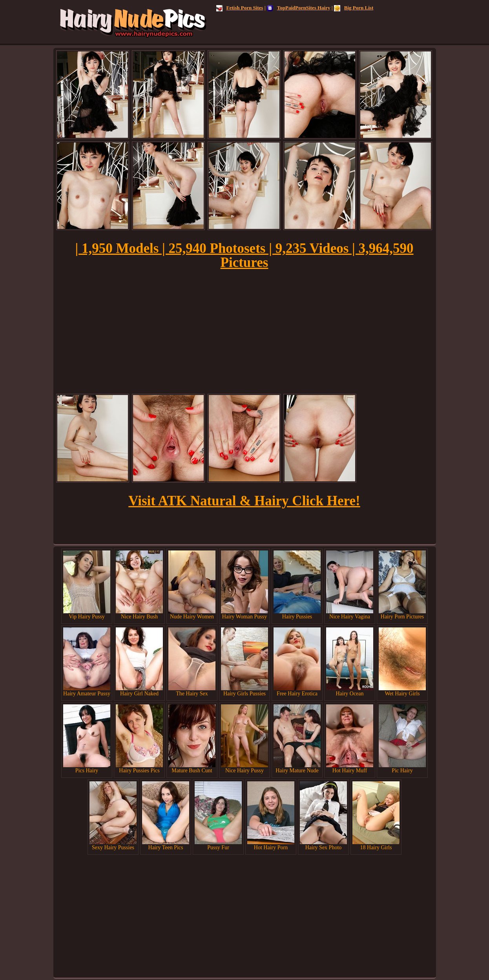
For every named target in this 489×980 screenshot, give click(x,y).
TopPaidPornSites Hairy (299, 8)
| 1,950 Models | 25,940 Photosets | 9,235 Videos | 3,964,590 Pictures (244, 255)
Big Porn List (354, 8)
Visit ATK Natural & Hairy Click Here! (244, 501)
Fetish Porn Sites (240, 8)
